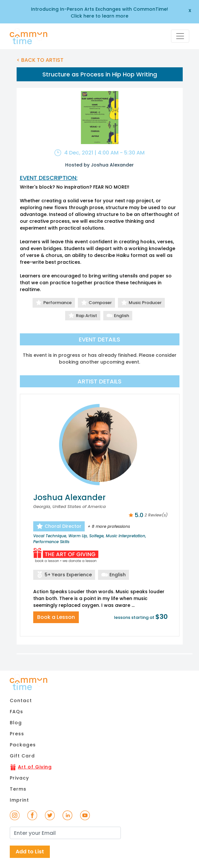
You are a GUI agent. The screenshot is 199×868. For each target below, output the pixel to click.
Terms (18, 789)
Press (17, 734)
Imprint (19, 800)
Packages (23, 745)
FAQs (16, 712)
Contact (21, 701)
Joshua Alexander (69, 497)
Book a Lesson (56, 617)
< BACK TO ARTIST (40, 60)
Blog (16, 723)
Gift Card (22, 756)
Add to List (30, 852)
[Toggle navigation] (180, 36)
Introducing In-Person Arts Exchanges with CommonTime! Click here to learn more (99, 13)
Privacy (19, 778)
